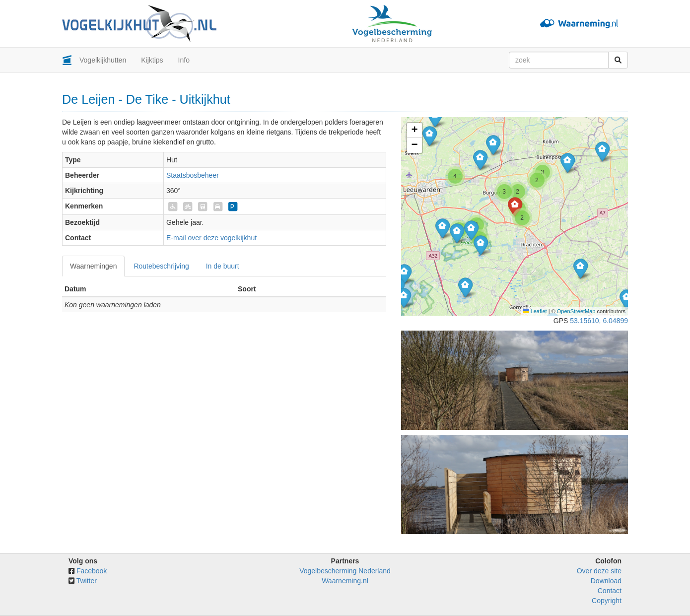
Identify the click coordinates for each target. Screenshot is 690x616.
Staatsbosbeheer (193, 175)
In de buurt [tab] (223, 266)
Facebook (92, 571)
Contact (610, 591)
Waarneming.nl (345, 581)
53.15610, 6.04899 (599, 321)
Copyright (607, 601)
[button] (602, 151)
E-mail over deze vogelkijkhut (211, 238)
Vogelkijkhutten (103, 60)
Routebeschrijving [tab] (161, 266)
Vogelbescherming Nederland (345, 571)
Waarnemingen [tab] (93, 266)
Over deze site (599, 571)
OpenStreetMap (576, 311)
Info (184, 60)
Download (606, 581)
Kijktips (152, 60)
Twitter (87, 581)
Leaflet (535, 311)
